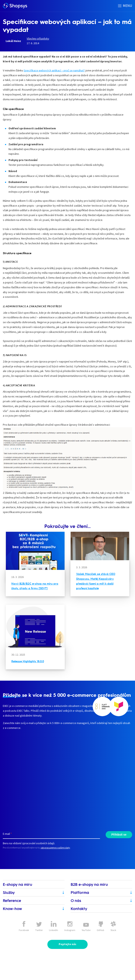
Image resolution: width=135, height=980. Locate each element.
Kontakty (79, 908)
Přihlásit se (119, 835)
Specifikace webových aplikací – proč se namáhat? (54, 70)
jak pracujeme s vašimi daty (55, 848)
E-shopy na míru (18, 884)
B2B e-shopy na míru (89, 884)
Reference (12, 900)
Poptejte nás (67, 944)
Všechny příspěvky (38, 39)
